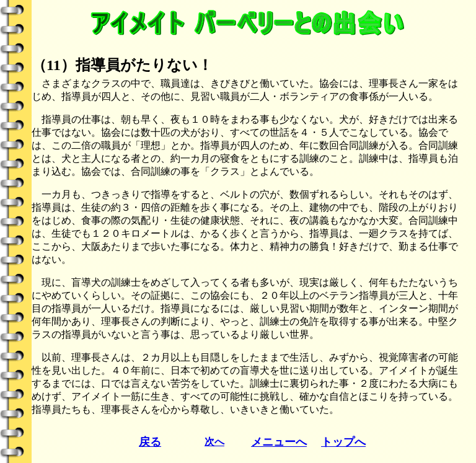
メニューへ (279, 442)
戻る (150, 442)
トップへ (343, 442)
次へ (214, 442)
